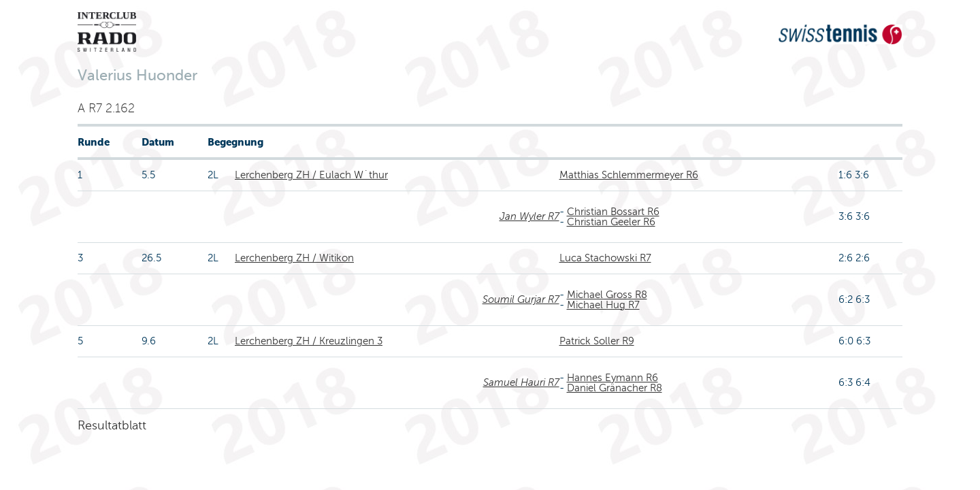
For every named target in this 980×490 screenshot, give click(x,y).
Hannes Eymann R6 (612, 378)
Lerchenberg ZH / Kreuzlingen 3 (309, 341)
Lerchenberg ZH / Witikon (294, 258)
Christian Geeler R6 (611, 222)
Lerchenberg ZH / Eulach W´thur (311, 175)
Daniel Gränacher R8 (615, 388)
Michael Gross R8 (607, 295)
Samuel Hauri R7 (521, 382)
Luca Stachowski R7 (605, 258)
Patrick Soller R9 (597, 341)
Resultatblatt (112, 425)
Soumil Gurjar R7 (521, 299)
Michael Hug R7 (603, 305)
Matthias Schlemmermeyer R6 (629, 175)
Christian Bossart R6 (613, 212)
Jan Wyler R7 (529, 216)
